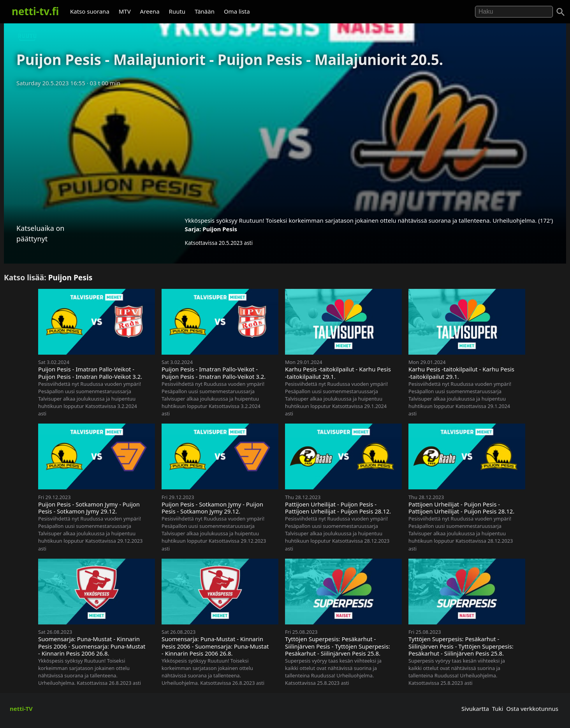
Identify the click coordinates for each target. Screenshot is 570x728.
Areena (150, 11)
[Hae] (514, 12)
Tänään (205, 11)
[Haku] (561, 12)
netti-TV (21, 709)
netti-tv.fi (35, 11)
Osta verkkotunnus (532, 709)
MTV (125, 11)
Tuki (498, 709)
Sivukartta (475, 709)
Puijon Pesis (220, 229)
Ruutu (177, 11)
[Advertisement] (285, 149)
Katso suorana (90, 11)
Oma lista (237, 11)
